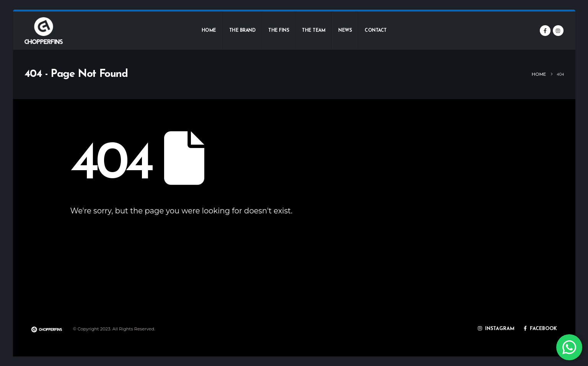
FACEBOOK (540, 329)
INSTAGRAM (496, 329)
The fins (279, 31)
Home (209, 31)
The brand (242, 31)
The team (314, 31)
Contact (376, 31)
